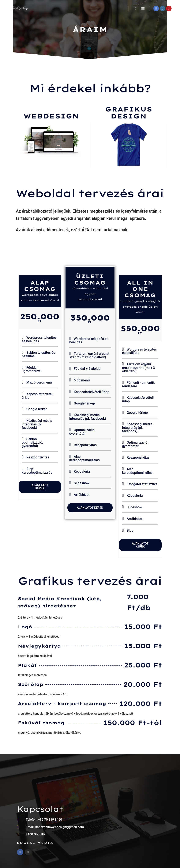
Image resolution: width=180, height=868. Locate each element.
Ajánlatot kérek (40, 487)
